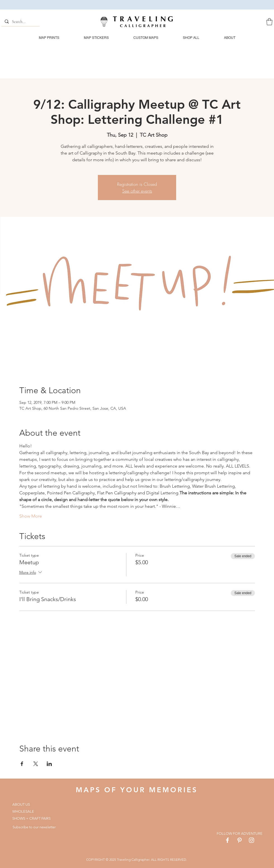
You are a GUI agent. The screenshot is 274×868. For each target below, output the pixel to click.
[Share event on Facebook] (22, 764)
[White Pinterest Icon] (239, 840)
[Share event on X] (36, 764)
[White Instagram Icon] (251, 840)
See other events (137, 191)
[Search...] (20, 22)
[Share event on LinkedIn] (49, 764)
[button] (269, 22)
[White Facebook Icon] (227, 840)
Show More (31, 516)
